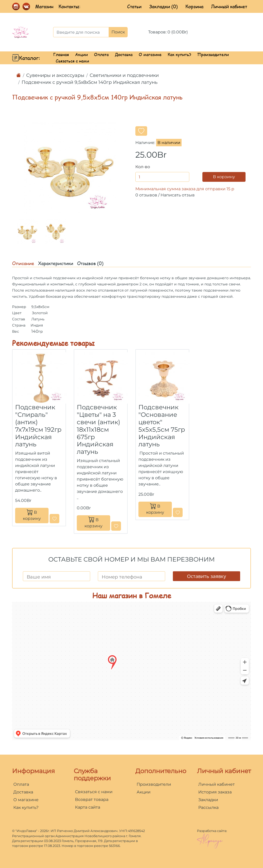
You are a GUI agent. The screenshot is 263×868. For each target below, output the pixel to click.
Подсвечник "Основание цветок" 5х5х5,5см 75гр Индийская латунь (162, 426)
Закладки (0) (163, 6)
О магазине (150, 54)
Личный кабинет (229, 6)
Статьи (134, 6)
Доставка (124, 54)
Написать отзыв (178, 195)
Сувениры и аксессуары (55, 75)
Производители (213, 54)
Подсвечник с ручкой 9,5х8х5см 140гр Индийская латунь (90, 82)
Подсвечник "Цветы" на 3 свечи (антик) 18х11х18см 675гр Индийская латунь (98, 429)
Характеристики (56, 263)
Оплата (101, 54)
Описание (23, 263)
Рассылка (208, 807)
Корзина (194, 6)
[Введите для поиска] (81, 32)
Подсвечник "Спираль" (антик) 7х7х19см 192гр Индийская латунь (38, 426)
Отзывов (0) (90, 263)
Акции (81, 54)
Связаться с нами (72, 61)
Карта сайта (88, 807)
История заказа (215, 792)
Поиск (118, 32)
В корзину (224, 177)
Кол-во (143, 167)
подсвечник (64, 278)
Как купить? (179, 54)
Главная (61, 54)
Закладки (208, 800)
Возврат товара (92, 799)
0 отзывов (146, 195)
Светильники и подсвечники (124, 75)
